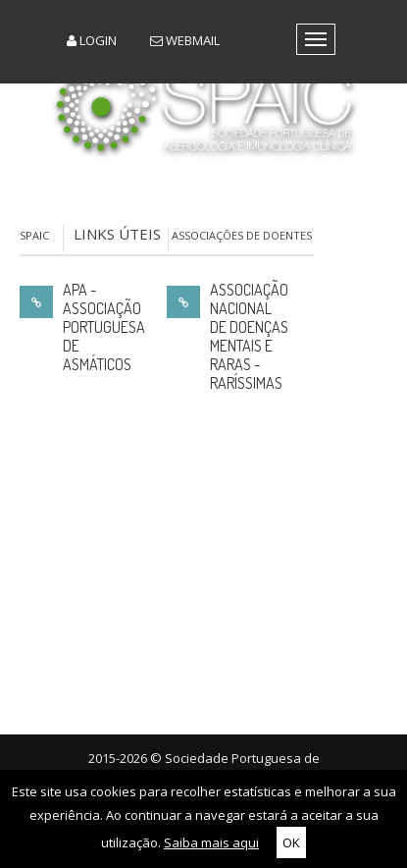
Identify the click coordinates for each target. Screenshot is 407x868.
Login (92, 40)
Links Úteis (117, 234)
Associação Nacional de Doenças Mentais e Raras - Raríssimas (249, 337)
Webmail (185, 40)
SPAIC (34, 235)
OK (291, 842)
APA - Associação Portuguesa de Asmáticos (104, 327)
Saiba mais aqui (211, 842)
